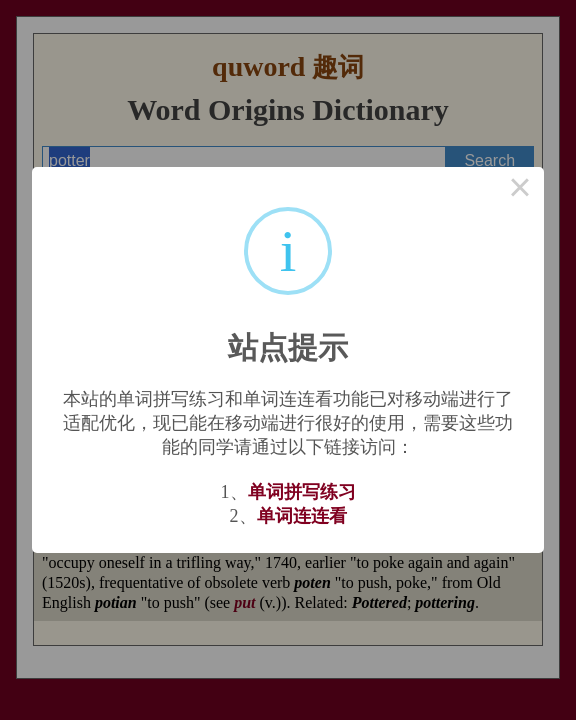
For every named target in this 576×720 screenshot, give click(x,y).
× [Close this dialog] (520, 191)
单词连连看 (302, 516)
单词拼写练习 (302, 492)
